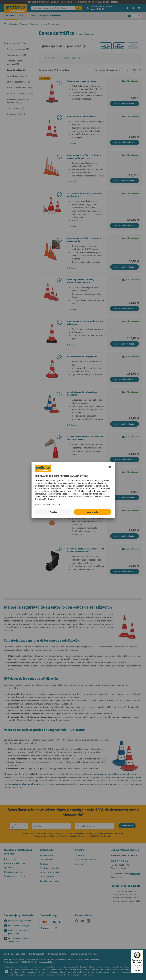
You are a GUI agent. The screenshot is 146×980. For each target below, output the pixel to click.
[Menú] (142, 952)
